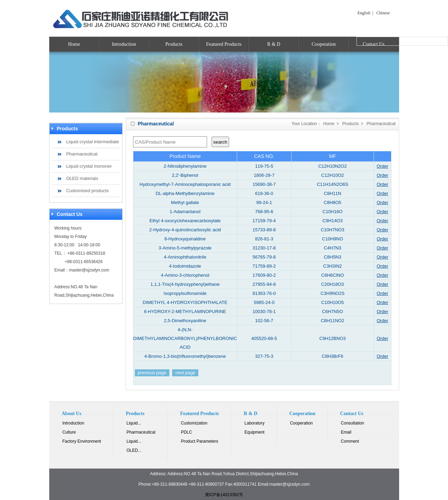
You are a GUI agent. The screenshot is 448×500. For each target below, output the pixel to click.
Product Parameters (200, 441)
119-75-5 (264, 166)
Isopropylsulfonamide (185, 293)
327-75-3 (264, 356)
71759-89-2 (264, 266)
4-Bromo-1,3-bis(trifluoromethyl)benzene (185, 356)
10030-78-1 (264, 311)
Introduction (124, 44)
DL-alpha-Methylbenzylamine (185, 193)
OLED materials (82, 178)
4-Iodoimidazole (185, 266)
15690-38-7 (264, 184)
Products (174, 44)
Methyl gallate (185, 202)
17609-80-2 (264, 275)
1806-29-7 (264, 175)
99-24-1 (264, 202)
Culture (69, 432)
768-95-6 (264, 212)
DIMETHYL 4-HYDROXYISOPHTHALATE (185, 302)
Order (383, 166)
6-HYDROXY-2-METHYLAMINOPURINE (185, 311)
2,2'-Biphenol (185, 175)
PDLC (186, 432)
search (220, 142)
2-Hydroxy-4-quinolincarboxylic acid (185, 230)
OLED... (134, 450)
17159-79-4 (264, 221)
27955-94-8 (264, 284)
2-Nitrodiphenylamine (185, 166)
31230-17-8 (264, 248)
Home (74, 44)
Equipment (254, 432)
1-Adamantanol (185, 212)
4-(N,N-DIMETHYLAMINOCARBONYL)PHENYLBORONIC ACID (185, 338)
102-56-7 (264, 321)
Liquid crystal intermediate (93, 142)
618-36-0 (264, 193)
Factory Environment (82, 441)
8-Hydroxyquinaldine (185, 239)
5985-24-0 (264, 302)
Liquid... (134, 423)
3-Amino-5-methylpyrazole (185, 248)
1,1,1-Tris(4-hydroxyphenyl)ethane (185, 284)
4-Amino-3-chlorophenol (185, 275)
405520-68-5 (264, 338)
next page (185, 373)
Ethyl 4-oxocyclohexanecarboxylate (185, 221)
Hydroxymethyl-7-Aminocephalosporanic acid (185, 184)
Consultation (352, 423)
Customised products (88, 191)
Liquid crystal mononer (89, 166)
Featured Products (224, 44)
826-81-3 (264, 239)
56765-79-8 (264, 257)
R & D (274, 44)
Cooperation (324, 44)
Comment (350, 441)
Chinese (383, 13)
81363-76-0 (264, 293)
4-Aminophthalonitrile (185, 257)
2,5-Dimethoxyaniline (185, 321)
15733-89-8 (264, 230)
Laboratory (254, 423)
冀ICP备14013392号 (224, 495)
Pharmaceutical (82, 154)
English (364, 13)
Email (346, 432)
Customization (194, 423)
